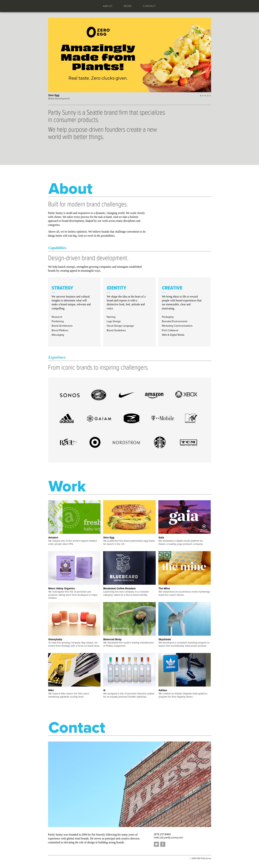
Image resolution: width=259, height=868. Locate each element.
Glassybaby (55, 639)
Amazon (53, 538)
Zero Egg (109, 538)
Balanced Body (112, 639)
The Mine (164, 588)
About (108, 6)
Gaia (161, 538)
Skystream (165, 639)
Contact (149, 6)
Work (128, 6)
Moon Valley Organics (62, 588)
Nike (51, 690)
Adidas (163, 690)
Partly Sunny (64, 6)
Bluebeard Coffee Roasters (119, 588)
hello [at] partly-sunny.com (168, 838)
